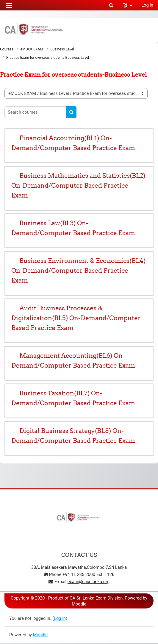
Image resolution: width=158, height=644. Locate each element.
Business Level (62, 49)
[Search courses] (36, 112)
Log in (147, 5)
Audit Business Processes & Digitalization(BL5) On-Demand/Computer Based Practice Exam (76, 318)
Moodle (40, 635)
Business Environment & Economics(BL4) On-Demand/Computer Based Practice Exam (78, 271)
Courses (7, 49)
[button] (111, 5)
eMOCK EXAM (32, 49)
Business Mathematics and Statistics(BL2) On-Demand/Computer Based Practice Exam (78, 185)
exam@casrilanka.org (89, 582)
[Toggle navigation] (149, 30)
